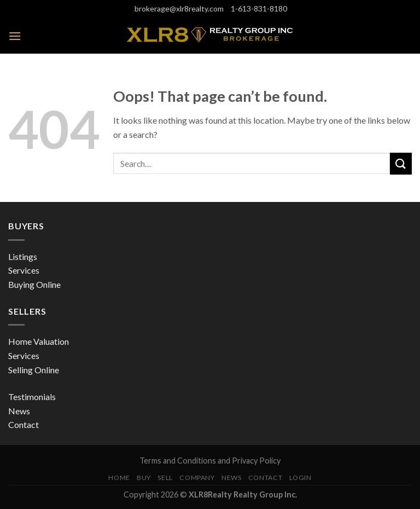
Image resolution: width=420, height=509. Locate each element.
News (19, 411)
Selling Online (34, 370)
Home (119, 478)
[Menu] (15, 36)
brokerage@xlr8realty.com (178, 9)
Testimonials (32, 397)
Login (301, 478)
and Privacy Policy (249, 461)
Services (24, 270)
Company (197, 478)
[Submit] (401, 163)
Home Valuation (39, 341)
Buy (144, 478)
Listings (23, 256)
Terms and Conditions (179, 461)
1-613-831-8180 (258, 9)
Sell (165, 478)
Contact (24, 424)
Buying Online (34, 284)
